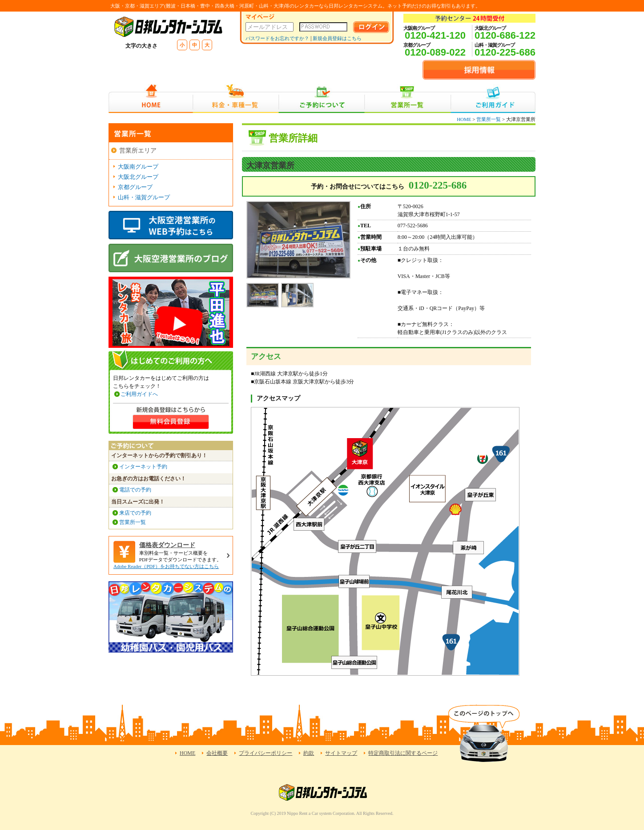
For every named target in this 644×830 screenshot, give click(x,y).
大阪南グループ (138, 167)
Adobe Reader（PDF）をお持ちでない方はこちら (166, 566)
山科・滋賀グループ (144, 197)
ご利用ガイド (493, 99)
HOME (151, 99)
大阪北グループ (138, 177)
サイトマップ (341, 753)
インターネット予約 (143, 467)
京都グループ (135, 187)
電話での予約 (135, 490)
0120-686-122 (505, 35)
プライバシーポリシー (266, 753)
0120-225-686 (505, 52)
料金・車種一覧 (236, 99)
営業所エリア (138, 151)
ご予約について (322, 99)
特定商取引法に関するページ (403, 753)
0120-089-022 (435, 52)
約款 (309, 753)
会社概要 (217, 753)
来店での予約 (135, 513)
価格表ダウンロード (167, 545)
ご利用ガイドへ (139, 394)
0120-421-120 (435, 35)
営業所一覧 (408, 99)
